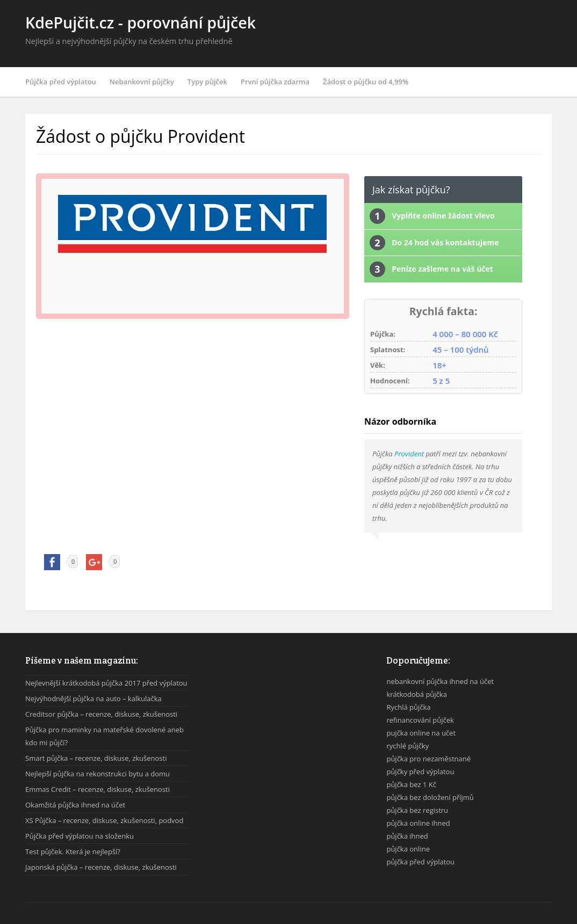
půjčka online (408, 849)
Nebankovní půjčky (142, 82)
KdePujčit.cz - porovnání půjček (140, 22)
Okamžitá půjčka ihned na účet (75, 805)
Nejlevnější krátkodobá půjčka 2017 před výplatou (106, 683)
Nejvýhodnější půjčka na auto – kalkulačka (93, 699)
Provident (409, 454)
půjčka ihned (407, 836)
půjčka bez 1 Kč (411, 784)
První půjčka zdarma (275, 82)
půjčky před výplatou (420, 772)
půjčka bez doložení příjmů (430, 797)
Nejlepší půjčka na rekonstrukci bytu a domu (98, 774)
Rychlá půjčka (408, 707)
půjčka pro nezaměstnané (428, 759)
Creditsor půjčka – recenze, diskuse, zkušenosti (101, 714)
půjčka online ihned (418, 823)
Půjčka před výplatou (61, 82)
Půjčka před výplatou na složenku (80, 836)
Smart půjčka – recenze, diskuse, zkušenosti (96, 758)
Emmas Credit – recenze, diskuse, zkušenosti (98, 789)
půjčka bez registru (417, 810)
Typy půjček (207, 82)
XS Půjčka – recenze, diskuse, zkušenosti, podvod (104, 820)
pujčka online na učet (421, 733)
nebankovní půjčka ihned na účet (440, 681)
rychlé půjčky (407, 746)
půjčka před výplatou (420, 862)
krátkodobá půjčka (416, 694)
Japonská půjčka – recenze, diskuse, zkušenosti (101, 867)
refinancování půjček (420, 720)
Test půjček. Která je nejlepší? (73, 852)
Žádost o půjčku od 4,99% (366, 82)
